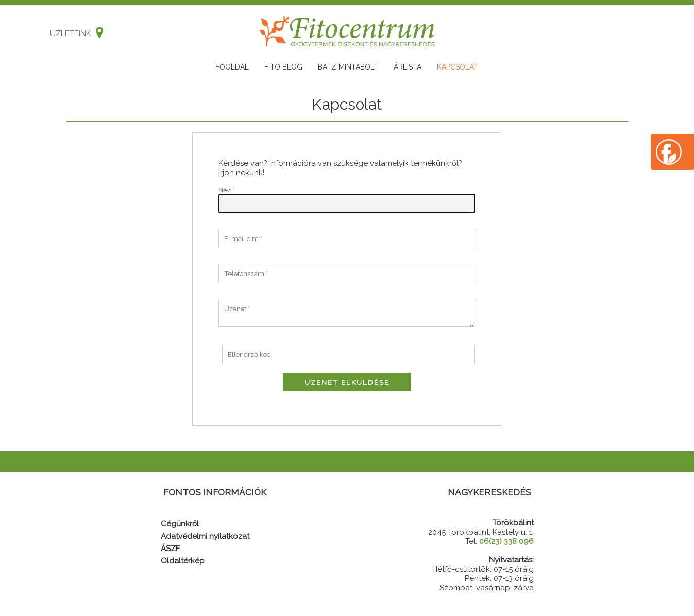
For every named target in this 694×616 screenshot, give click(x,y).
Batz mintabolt (348, 67)
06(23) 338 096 (506, 541)
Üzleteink (74, 33)
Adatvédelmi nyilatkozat (205, 536)
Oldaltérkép (183, 561)
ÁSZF (170, 549)
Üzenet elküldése (347, 382)
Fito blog (283, 67)
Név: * (227, 190)
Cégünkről (180, 524)
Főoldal (232, 67)
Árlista (408, 67)
